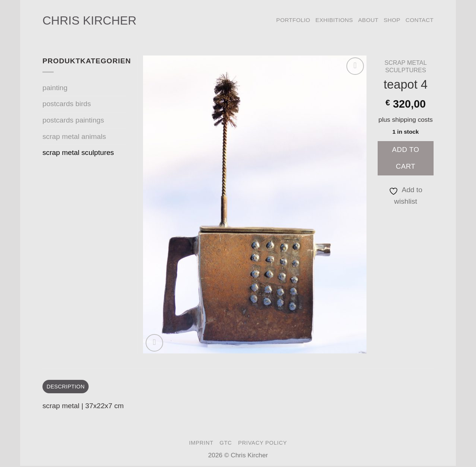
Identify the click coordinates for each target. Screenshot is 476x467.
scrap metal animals (74, 136)
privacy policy (262, 444)
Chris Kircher (89, 20)
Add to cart (406, 158)
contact (420, 20)
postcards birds (67, 104)
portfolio (293, 20)
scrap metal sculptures (406, 66)
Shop (392, 20)
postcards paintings (73, 120)
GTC (226, 444)
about (368, 20)
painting (55, 88)
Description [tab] (67, 387)
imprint (201, 444)
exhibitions (334, 20)
